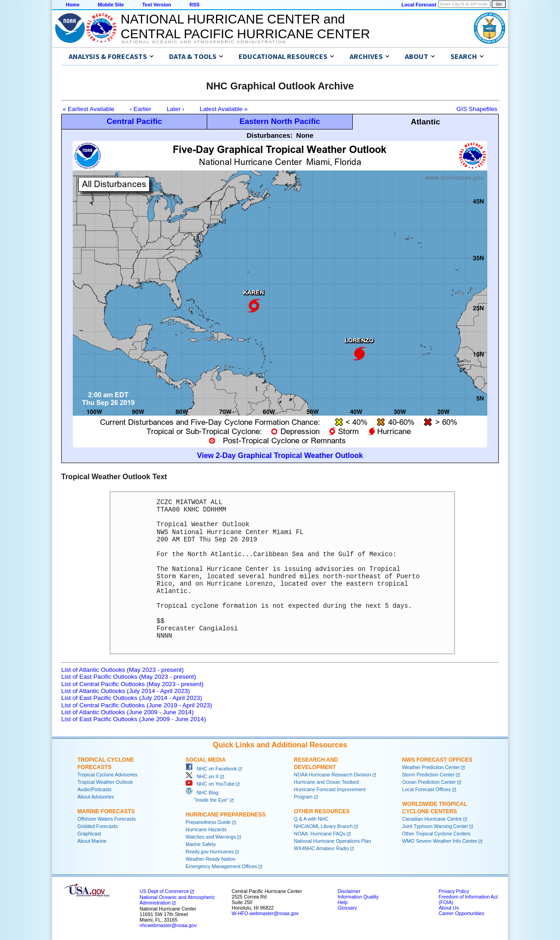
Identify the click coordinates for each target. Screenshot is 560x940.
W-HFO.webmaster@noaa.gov (265, 913)
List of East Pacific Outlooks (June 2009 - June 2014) (134, 719)
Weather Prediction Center (431, 767)
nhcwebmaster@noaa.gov (168, 925)
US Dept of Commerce (164, 891)
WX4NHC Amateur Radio (321, 848)
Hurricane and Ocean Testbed (326, 782)
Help (343, 902)
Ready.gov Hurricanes (210, 852)
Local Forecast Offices (426, 789)
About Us (449, 908)
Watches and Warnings (211, 837)
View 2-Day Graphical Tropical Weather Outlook (280, 455)
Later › (176, 109)
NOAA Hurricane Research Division (332, 775)
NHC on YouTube (210, 784)
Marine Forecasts (106, 811)
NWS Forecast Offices (437, 760)
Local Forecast (419, 5)
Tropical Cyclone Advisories (108, 775)
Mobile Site (111, 5)
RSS (194, 5)
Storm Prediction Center (428, 775)
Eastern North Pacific (280, 121)
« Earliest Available (88, 109)
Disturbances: (269, 135)
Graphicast (89, 834)
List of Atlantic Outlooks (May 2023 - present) (122, 670)
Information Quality (358, 897)
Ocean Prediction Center (429, 782)
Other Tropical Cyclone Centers (436, 834)
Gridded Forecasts (98, 826)
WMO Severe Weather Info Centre (440, 841)
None (305, 135)
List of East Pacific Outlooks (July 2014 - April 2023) (132, 698)
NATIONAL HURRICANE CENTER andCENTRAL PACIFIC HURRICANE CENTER (245, 26)
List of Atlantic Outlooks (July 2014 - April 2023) (125, 691)
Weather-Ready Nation (210, 859)
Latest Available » (224, 109)
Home (73, 5)
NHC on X (202, 776)
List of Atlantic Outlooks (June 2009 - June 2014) (127, 712)
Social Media (206, 760)
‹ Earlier (141, 109)
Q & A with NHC (311, 819)
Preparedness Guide (208, 822)
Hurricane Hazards (206, 829)
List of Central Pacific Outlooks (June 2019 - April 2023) (137, 705)
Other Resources (322, 811)
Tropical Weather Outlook (105, 782)
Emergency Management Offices (221, 866)
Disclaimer (349, 891)
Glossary (347, 908)
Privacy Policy (454, 891)
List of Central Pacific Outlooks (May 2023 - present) (132, 684)
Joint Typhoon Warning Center (435, 826)
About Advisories (96, 797)
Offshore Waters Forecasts (107, 819)
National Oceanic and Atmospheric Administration (204, 42)
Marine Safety (201, 844)
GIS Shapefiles (477, 109)
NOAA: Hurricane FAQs (320, 834)
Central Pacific (134, 121)
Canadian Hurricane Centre (432, 819)
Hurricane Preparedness (226, 815)
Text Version (157, 5)
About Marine (92, 841)
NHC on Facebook (211, 769)
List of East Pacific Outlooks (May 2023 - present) (129, 677)
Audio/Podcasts (94, 789)
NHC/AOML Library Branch (323, 826)
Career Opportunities (461, 913)
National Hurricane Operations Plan (332, 841)
